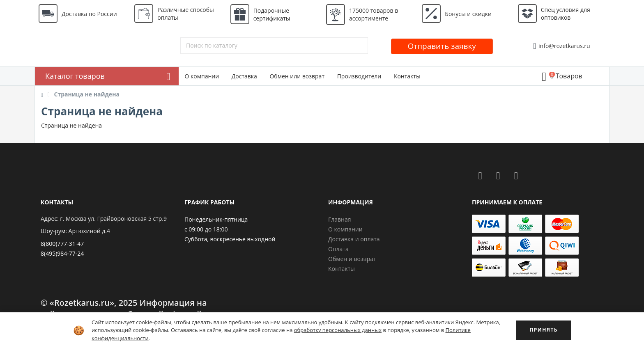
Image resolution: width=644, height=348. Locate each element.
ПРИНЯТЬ (544, 330)
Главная (340, 219)
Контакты (407, 76)
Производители (359, 76)
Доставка (244, 76)
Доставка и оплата (354, 239)
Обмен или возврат (297, 76)
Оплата (338, 249)
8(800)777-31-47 (62, 244)
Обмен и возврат (352, 259)
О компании (202, 76)
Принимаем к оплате (507, 202)
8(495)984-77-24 (62, 253)
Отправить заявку (442, 46)
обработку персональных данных (338, 330)
